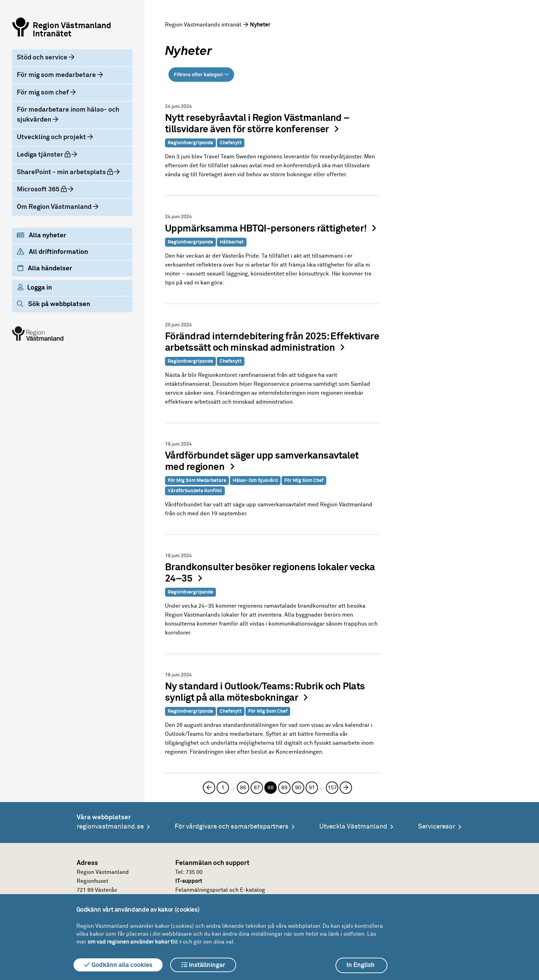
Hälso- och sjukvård (255, 481)
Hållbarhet (232, 242)
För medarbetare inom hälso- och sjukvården (68, 115)
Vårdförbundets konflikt (195, 491)
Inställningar (203, 965)
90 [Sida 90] (298, 788)
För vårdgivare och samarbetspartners (232, 827)
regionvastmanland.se (110, 827)
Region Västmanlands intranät (203, 25)
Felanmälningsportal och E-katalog (220, 890)
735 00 (194, 872)
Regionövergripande (190, 143)
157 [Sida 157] (332, 788)
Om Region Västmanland (55, 207)
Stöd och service (43, 58)
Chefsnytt (231, 143)
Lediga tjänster (49, 154)
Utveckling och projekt (52, 137)
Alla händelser (45, 268)
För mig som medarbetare (57, 75)
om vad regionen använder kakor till (133, 942)
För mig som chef (43, 93)
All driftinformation (52, 252)
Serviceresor (437, 827)
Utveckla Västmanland (353, 827)
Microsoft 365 (47, 189)
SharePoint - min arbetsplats (69, 172)
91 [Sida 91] (312, 788)
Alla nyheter (42, 235)
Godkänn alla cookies (118, 965)
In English (361, 965)
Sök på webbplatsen (53, 304)
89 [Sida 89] (284, 788)
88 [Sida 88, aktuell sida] (271, 788)
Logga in (35, 288)
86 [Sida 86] (243, 788)
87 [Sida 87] (257, 788)
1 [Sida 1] (223, 788)
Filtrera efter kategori (198, 75)
